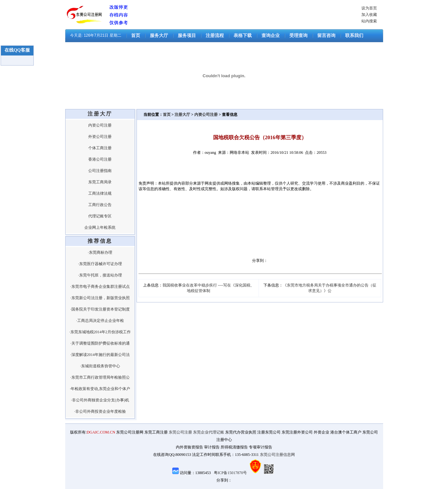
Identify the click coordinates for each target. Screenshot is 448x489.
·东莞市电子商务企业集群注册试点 (100, 287)
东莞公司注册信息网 (277, 455)
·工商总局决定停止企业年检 (100, 321)
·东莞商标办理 (100, 252)
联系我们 (354, 36)
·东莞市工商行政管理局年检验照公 (100, 377)
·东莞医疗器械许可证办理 (100, 264)
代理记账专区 (100, 216)
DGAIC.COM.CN (101, 432)
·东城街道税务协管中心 (100, 366)
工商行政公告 (100, 205)
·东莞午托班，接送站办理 (100, 275)
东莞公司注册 (180, 432)
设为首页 (369, 8)
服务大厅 (159, 36)
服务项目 (187, 36)
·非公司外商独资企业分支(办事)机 (100, 400)
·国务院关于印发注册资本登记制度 (100, 309)
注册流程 (215, 36)
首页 (136, 36)
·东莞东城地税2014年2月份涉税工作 (100, 332)
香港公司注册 (100, 159)
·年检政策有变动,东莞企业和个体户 (100, 389)
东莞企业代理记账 (209, 432)
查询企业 (271, 36)
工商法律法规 (100, 193)
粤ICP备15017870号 (230, 473)
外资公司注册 (100, 137)
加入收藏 (369, 15)
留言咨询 (326, 36)
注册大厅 (182, 115)
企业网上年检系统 (100, 227)
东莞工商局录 (100, 182)
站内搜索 (369, 21)
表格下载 (243, 36)
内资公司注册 (100, 125)
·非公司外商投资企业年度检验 (100, 411)
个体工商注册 (100, 148)
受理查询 (298, 36)
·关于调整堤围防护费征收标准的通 (100, 343)
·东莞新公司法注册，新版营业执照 (100, 298)
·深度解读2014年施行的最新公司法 (100, 355)
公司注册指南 (100, 171)
